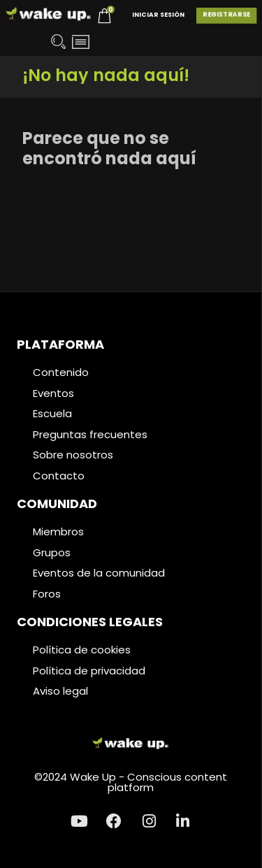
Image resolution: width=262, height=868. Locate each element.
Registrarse (226, 15)
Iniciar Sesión (158, 15)
